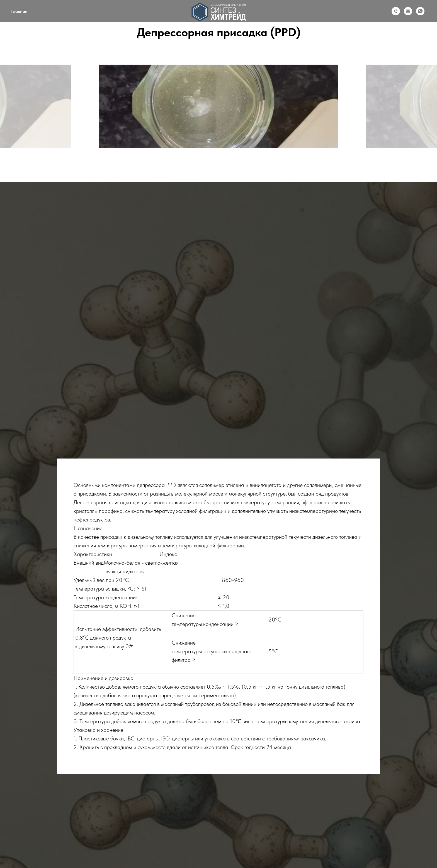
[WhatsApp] (420, 11)
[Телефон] (396, 11)
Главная (19, 11)
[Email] (408, 11)
